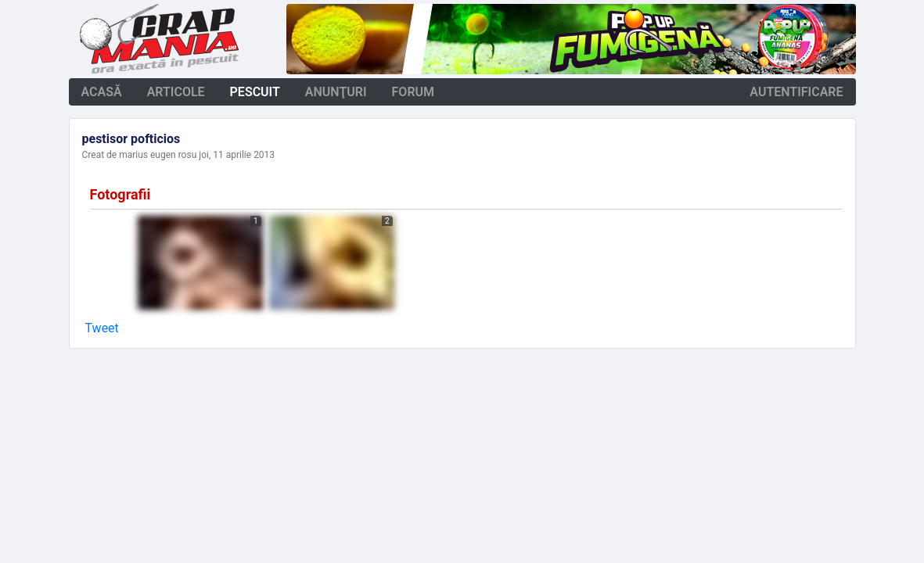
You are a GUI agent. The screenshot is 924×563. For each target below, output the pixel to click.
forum (413, 92)
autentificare (796, 92)
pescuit (255, 92)
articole (176, 92)
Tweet (102, 328)
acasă (102, 92)
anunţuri (336, 92)
